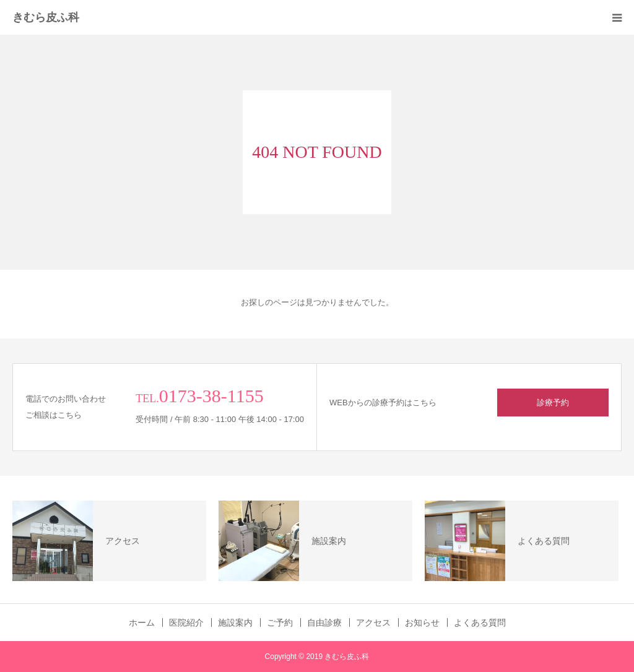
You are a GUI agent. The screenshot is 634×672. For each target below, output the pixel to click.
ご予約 (280, 622)
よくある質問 (480, 622)
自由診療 (324, 622)
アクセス (373, 622)
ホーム (142, 622)
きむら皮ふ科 (46, 17)
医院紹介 (186, 622)
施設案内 (235, 622)
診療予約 (553, 403)
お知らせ (422, 622)
